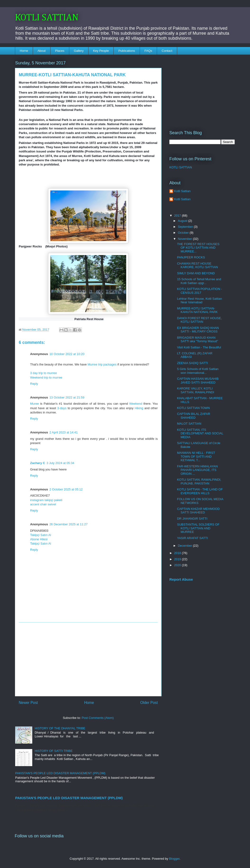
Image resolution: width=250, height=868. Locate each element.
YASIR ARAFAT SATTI (192, 538)
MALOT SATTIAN (189, 424)
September (186, 227)
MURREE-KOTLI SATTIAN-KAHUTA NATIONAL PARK (197, 310)
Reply (34, 384)
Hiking (139, 408)
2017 (178, 216)
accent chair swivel (43, 504)
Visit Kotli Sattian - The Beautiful (199, 347)
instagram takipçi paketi (46, 500)
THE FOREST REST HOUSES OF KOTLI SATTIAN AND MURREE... (198, 248)
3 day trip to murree (44, 373)
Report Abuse (181, 579)
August (183, 221)
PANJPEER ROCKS (191, 257)
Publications (127, 51)
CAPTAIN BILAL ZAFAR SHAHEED (193, 416)
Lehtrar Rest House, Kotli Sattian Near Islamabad (199, 301)
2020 (178, 565)
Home (24, 51)
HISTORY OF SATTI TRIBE (54, 751)
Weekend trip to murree (46, 377)
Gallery (79, 51)
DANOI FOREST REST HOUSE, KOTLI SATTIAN (199, 320)
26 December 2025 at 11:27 (68, 524)
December (185, 546)
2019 (178, 559)
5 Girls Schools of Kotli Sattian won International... (198, 371)
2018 (178, 553)
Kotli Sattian (182, 191)
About (42, 51)
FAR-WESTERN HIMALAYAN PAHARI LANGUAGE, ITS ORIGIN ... (197, 470)
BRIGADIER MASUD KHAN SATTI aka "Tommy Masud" (197, 339)
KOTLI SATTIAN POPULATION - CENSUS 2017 (199, 291)
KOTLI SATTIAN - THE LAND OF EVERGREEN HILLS (200, 491)
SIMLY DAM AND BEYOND (196, 273)
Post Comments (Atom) (98, 718)
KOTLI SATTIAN (47, 18)
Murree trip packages (102, 364)
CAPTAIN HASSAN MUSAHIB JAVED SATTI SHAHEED (198, 381)
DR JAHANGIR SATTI (192, 519)
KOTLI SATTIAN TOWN (193, 408)
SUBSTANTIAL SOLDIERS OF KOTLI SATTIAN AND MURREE (198, 528)
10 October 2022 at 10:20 (67, 354)
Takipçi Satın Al (41, 535)
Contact (167, 51)
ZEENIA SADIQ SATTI (192, 363)
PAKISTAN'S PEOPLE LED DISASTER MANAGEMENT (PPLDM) (60, 773)
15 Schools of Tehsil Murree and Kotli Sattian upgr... (199, 281)
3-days (62, 408)
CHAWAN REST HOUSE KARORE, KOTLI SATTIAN (197, 265)
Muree (35, 404)
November (185, 239)
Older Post (149, 703)
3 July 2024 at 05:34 (60, 463)
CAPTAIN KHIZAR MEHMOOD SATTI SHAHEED (198, 511)
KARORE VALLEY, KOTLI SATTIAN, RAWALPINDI (195, 390)
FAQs (148, 51)
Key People (101, 51)
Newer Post (28, 703)
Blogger (174, 859)
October (184, 233)
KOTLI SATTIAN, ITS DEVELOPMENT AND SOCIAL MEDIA (200, 433)
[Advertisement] (88, 659)
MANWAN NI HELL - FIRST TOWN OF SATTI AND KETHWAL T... (196, 456)
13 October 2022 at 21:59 (67, 397)
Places (60, 51)
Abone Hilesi (39, 539)
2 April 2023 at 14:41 (63, 432)
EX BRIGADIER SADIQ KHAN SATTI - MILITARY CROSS (198, 330)
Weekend (136, 404)
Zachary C (38, 463)
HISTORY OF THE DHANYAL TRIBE (60, 728)
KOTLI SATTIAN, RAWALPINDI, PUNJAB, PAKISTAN (199, 481)
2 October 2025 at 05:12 (66, 489)
